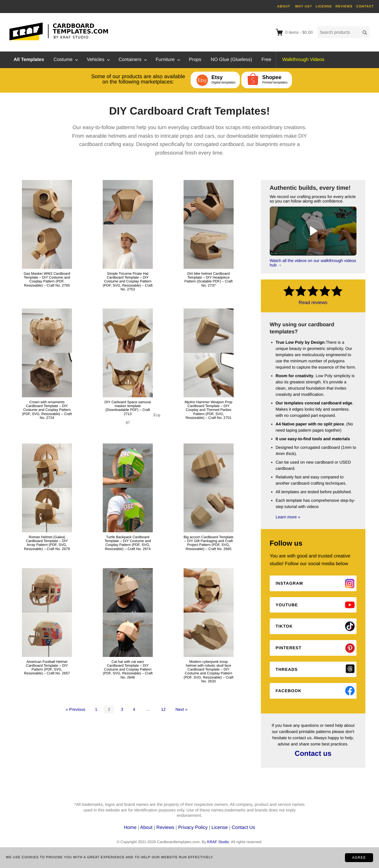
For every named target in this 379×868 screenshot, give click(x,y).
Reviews (166, 828)
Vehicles (96, 60)
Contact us (313, 754)
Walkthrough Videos (303, 60)
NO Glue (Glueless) (232, 60)
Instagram (289, 583)
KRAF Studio (218, 842)
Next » (181, 709)
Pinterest (289, 648)
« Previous (76, 709)
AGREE (359, 858)
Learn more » (288, 517)
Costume (63, 60)
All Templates (29, 60)
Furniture (165, 60)
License (220, 828)
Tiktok (284, 626)
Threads (287, 669)
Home (131, 828)
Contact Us (243, 828)
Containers (130, 60)
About (147, 828)
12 (163, 709)
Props (195, 60)
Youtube (287, 605)
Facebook (289, 691)
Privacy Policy (193, 828)
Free (266, 60)
